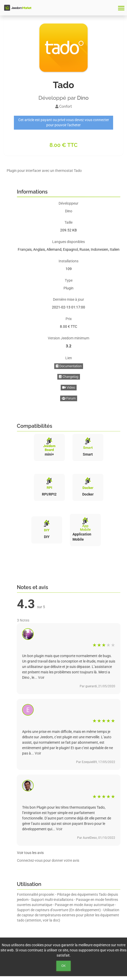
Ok (64, 966)
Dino (83, 98)
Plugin (69, 288)
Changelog (69, 377)
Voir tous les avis (30, 853)
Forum (69, 398)
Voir (41, 677)
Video (69, 388)
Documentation (69, 366)
